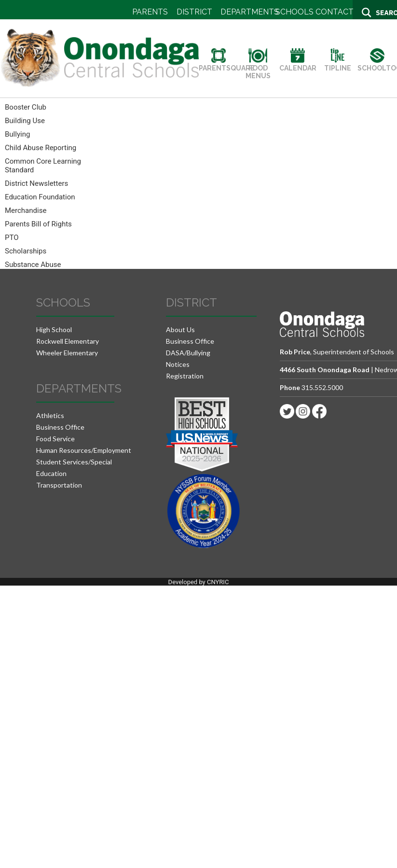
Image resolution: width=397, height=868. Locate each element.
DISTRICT (194, 12)
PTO (12, 238)
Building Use (25, 121)
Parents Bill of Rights (38, 224)
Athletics (50, 415)
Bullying (17, 134)
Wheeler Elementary (67, 353)
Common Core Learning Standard (43, 166)
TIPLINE (338, 64)
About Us (180, 329)
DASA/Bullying (188, 353)
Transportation (59, 485)
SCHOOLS (294, 12)
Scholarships (26, 251)
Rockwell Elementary (68, 341)
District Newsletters (36, 183)
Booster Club (26, 107)
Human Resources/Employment (84, 450)
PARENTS (150, 12)
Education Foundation (40, 197)
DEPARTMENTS (250, 12)
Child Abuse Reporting (41, 148)
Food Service (55, 439)
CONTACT (335, 12)
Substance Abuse (33, 265)
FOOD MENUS (258, 68)
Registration (185, 376)
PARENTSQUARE (227, 64)
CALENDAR (298, 64)
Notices (178, 364)
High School (54, 329)
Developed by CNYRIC (199, 582)
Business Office (60, 427)
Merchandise (26, 210)
